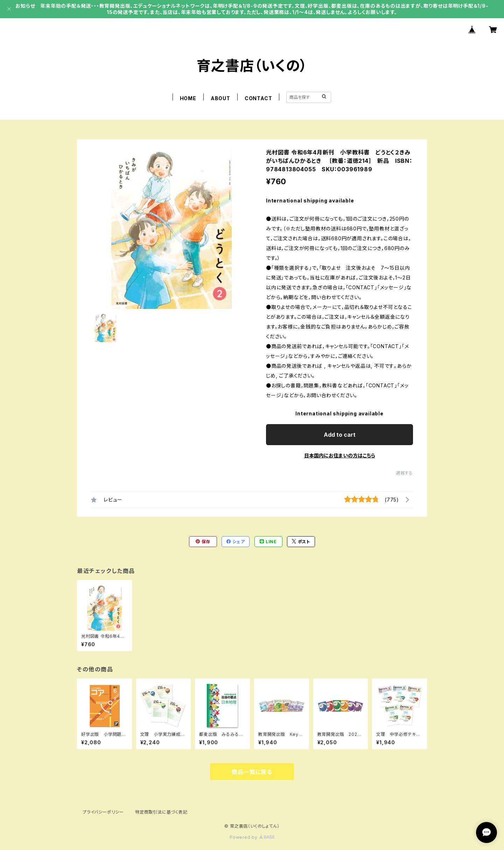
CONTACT (258, 98)
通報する (404, 473)
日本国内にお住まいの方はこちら (340, 455)
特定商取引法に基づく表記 (161, 812)
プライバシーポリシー (103, 812)
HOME (188, 98)
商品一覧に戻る (252, 772)
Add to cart (340, 435)
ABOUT (220, 98)
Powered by (252, 837)
